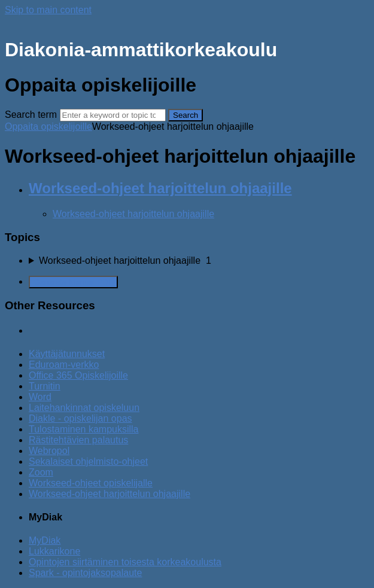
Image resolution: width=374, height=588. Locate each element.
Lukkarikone (54, 551)
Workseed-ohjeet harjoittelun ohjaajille (160, 188)
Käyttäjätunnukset (67, 354)
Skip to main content (48, 10)
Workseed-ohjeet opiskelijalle (91, 483)
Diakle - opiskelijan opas (80, 418)
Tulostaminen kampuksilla (83, 429)
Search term (31, 115)
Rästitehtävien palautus (78, 440)
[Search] (113, 115)
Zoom (41, 472)
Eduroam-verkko (64, 365)
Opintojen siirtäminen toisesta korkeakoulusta (125, 562)
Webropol (49, 451)
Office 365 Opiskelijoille (78, 375)
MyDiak (45, 540)
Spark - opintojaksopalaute (85, 573)
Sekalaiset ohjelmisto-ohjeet (88, 461)
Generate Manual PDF (73, 282)
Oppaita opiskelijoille (48, 127)
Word (40, 397)
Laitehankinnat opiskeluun (84, 408)
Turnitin (45, 386)
